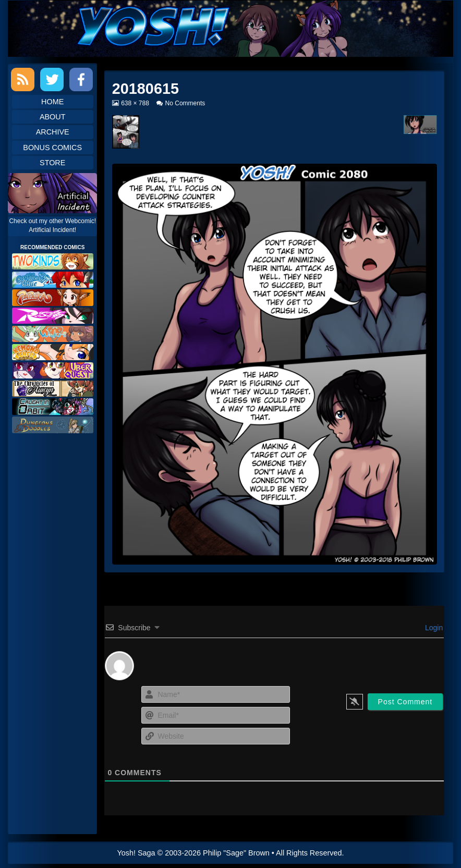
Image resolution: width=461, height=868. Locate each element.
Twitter (52, 80)
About (53, 117)
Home (52, 102)
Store (52, 163)
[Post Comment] (405, 702)
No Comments (185, 103)
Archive (53, 132)
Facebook (81, 80)
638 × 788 (135, 103)
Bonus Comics (52, 148)
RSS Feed (23, 80)
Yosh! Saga (136, 853)
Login (433, 628)
